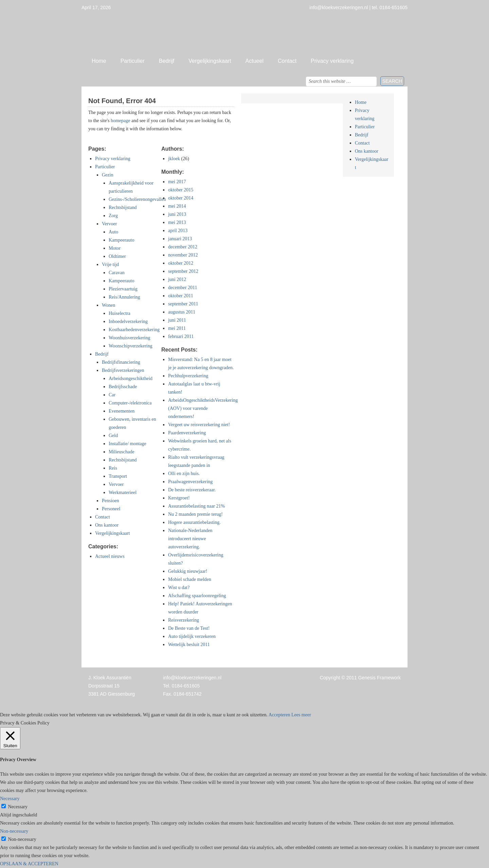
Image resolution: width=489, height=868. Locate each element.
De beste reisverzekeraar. (192, 490)
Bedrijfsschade (123, 387)
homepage (121, 121)
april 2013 (178, 231)
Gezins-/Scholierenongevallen (137, 199)
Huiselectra (120, 313)
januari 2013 (180, 239)
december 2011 (183, 288)
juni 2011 (177, 320)
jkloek (174, 159)
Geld (113, 436)
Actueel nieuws (110, 556)
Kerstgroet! (179, 498)
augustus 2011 (182, 312)
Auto (113, 232)
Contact (287, 61)
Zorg (113, 216)
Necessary (18, 807)
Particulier (133, 61)
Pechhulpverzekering (188, 376)
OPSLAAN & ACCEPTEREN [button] (29, 864)
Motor (115, 248)
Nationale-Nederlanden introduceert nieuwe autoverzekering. (190, 539)
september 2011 (183, 304)
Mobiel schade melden (190, 579)
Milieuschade (121, 452)
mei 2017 (177, 182)
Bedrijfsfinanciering (121, 362)
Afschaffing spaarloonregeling (197, 596)
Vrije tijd (110, 265)
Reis (113, 468)
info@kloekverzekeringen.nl (192, 678)
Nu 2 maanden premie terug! (195, 514)
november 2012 (183, 255)
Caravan (117, 273)
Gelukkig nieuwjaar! (188, 571)
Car (112, 395)
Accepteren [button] (279, 715)
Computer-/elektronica (130, 403)
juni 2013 (177, 214)
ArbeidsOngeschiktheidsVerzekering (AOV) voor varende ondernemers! (203, 408)
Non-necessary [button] (14, 831)
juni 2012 (177, 279)
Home (99, 61)
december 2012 (183, 247)
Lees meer (301, 715)
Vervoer (109, 224)
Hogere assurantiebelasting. (194, 522)
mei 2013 (177, 222)
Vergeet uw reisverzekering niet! (199, 425)
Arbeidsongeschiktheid (131, 379)
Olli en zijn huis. (184, 474)
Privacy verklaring (332, 61)
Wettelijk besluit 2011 (189, 645)
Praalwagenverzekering (190, 482)
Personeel (111, 509)
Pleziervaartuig (123, 289)
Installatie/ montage (128, 444)
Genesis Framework (379, 678)
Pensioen (111, 501)
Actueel (255, 61)
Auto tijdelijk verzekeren (192, 636)
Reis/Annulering (124, 297)
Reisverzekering (184, 620)
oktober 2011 (181, 296)
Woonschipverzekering (131, 346)
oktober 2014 (181, 198)
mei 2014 (177, 206)
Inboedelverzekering (128, 322)
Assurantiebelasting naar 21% (196, 506)
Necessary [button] (10, 799)
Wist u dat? (179, 588)
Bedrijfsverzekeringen (123, 370)
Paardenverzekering (187, 433)
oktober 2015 (181, 190)
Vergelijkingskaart (210, 61)
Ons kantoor (107, 525)
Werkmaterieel (123, 493)
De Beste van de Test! (189, 628)
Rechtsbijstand (123, 207)
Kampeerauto (121, 240)
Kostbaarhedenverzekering (134, 330)
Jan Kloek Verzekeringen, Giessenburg (244, 32)
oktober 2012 (181, 263)
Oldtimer (117, 256)
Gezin (107, 175)
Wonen (108, 305)
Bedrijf (167, 61)
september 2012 (183, 271)
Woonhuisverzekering (130, 338)
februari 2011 (181, 336)
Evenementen (122, 411)
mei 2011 (177, 328)
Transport (118, 476)
